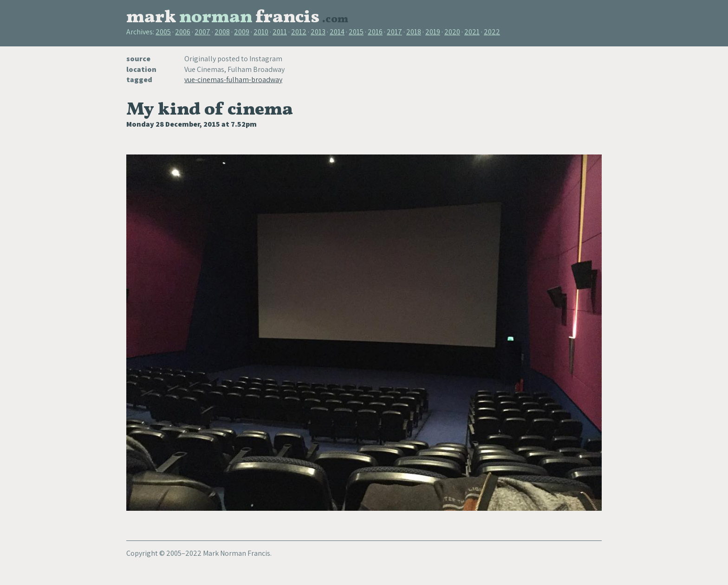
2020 (452, 32)
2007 (202, 32)
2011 (280, 32)
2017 (394, 32)
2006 (183, 32)
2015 (356, 32)
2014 (337, 32)
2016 (375, 32)
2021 (472, 32)
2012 (299, 32)
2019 (433, 32)
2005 (163, 32)
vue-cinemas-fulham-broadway (233, 80)
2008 (222, 32)
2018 (414, 32)
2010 (261, 32)
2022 (492, 32)
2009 (242, 32)
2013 (318, 32)
